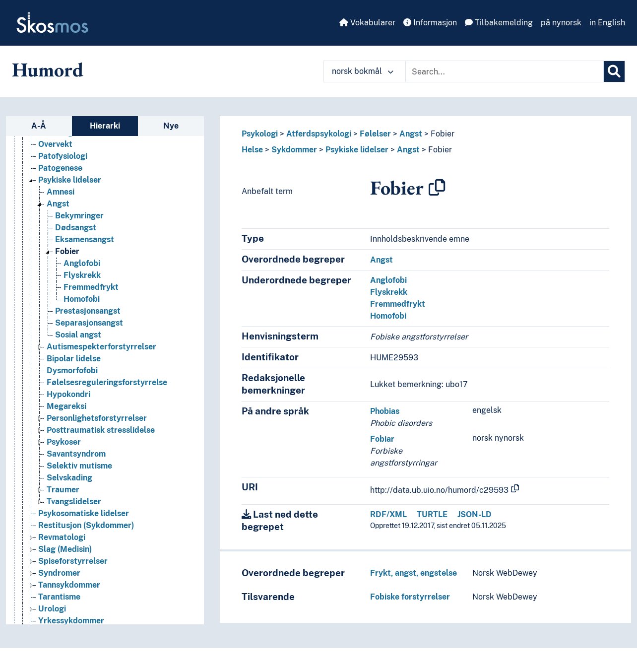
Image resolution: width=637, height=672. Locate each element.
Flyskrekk (389, 292)
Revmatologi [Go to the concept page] (62, 538)
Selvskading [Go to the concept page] (69, 478)
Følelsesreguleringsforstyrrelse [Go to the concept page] (107, 383)
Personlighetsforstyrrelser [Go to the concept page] (97, 419)
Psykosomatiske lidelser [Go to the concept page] (84, 514)
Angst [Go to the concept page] (58, 204)
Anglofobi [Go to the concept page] (82, 264)
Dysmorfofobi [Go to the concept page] (72, 371)
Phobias (385, 411)
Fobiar (382, 439)
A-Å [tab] (39, 126)
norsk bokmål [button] (363, 71)
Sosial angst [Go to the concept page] (78, 335)
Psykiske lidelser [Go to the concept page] (70, 180)
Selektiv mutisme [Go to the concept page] (79, 466)
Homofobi (388, 316)
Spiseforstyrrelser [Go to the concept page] (73, 562)
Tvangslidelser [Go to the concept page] (74, 502)
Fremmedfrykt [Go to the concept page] (91, 288)
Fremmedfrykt (398, 304)
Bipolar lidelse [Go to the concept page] (74, 359)
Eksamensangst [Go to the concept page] (85, 240)
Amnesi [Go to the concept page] (61, 192)
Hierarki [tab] (105, 126)
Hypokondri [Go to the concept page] (68, 395)
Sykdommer (294, 150)
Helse (252, 150)
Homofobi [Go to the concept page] (82, 300)
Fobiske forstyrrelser (410, 597)
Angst (411, 134)
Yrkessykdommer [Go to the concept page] (71, 621)
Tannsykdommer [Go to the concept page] (69, 585)
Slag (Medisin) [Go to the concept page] (65, 550)
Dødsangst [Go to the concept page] (76, 228)
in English (607, 23)
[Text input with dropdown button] (505, 71)
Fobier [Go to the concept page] (67, 252)
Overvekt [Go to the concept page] (55, 145)
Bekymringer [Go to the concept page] (79, 216)
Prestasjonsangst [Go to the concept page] (88, 311)
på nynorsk (561, 23)
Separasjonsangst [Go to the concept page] (89, 323)
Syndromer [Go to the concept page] (59, 573)
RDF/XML (388, 514)
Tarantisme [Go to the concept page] (59, 597)
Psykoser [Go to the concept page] (64, 442)
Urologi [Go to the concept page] (52, 609)
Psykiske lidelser (357, 150)
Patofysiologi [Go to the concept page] (63, 157)
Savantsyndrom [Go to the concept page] (76, 454)
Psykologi (260, 134)
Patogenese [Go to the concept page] (60, 168)
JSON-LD (475, 514)
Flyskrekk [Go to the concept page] (82, 276)
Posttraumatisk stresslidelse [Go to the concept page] (101, 431)
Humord (48, 69)
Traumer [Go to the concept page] (63, 490)
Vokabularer (367, 23)
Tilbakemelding (499, 23)
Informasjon (430, 23)
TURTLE (432, 514)
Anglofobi (388, 280)
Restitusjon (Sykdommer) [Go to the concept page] (86, 526)
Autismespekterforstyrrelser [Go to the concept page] (101, 347)
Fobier (443, 134)
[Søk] (614, 71)
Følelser (375, 134)
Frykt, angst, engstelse (414, 573)
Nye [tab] (171, 126)
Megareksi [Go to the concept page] (66, 407)
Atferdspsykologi (319, 134)
